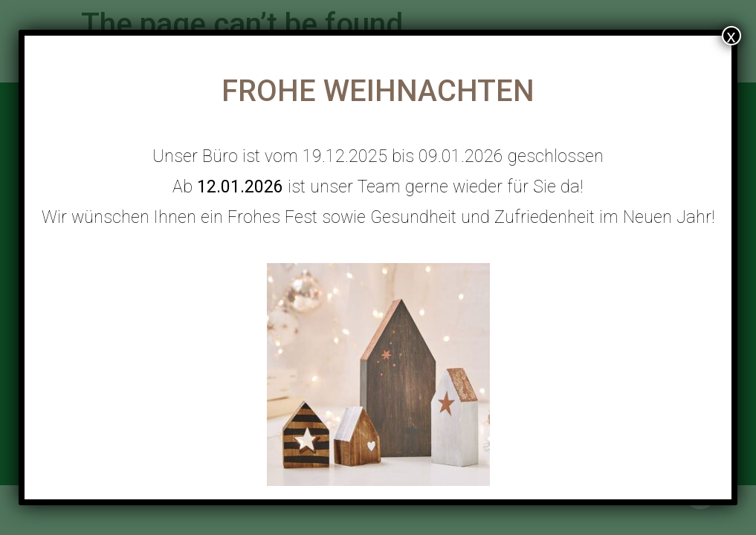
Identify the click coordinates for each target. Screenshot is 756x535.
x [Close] (731, 36)
